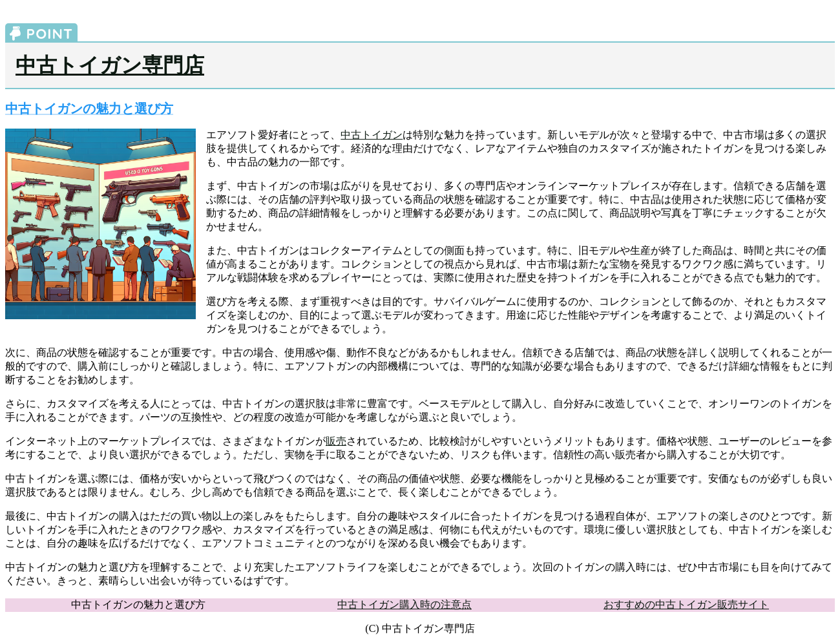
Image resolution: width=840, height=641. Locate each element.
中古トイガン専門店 (110, 65)
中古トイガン (372, 135)
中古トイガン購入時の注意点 (404, 604)
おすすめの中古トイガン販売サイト (686, 604)
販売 (336, 441)
